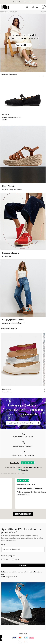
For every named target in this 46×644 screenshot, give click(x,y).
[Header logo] (5, 7)
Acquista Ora (8, 256)
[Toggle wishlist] (33, 7)
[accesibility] (1, 638)
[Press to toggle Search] (27, 7)
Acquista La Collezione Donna (13, 323)
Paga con (23, 634)
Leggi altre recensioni (23, 514)
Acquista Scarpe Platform (12, 190)
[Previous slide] (40, 76)
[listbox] (23, 492)
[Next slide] (43, 76)
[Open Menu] (43, 7)
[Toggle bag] (38, 7)
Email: (3, 545)
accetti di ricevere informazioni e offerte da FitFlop (24, 572)
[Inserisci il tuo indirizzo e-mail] (23, 549)
